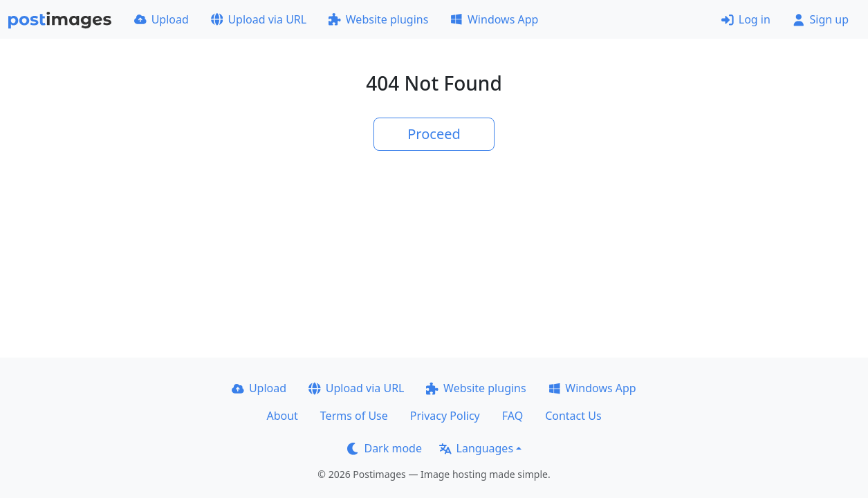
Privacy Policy (445, 416)
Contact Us (573, 416)
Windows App (494, 19)
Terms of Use (354, 416)
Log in (746, 19)
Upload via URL (259, 19)
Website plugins (378, 19)
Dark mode (385, 448)
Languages (476, 448)
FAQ (513, 416)
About (282, 416)
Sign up (821, 19)
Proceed (434, 134)
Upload (161, 19)
